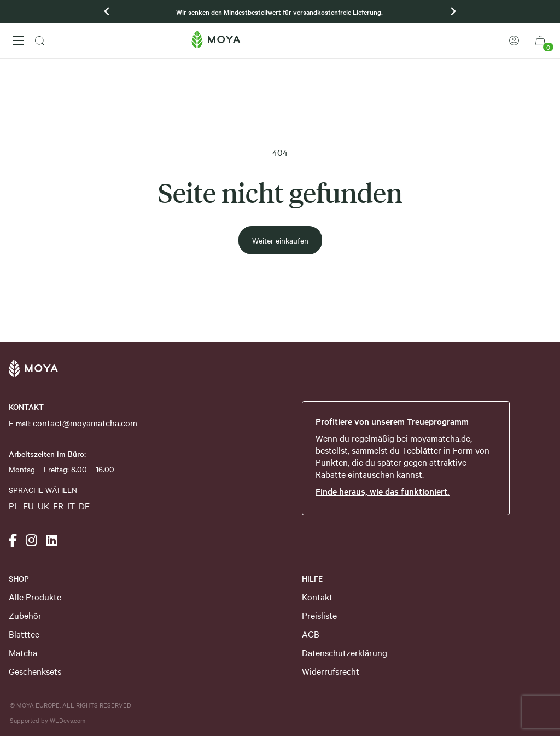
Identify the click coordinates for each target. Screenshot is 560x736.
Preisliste (319, 615)
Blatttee (24, 634)
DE (84, 506)
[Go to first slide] (453, 11)
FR (58, 506)
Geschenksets (35, 671)
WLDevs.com (68, 720)
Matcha (23, 652)
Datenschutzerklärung (345, 652)
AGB (311, 634)
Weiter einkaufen (280, 240)
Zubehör (25, 615)
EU (28, 506)
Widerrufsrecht (331, 671)
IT (71, 506)
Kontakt (317, 596)
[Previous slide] (107, 11)
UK (43, 506)
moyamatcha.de (440, 438)
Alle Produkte (35, 596)
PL (14, 506)
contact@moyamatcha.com (85, 422)
